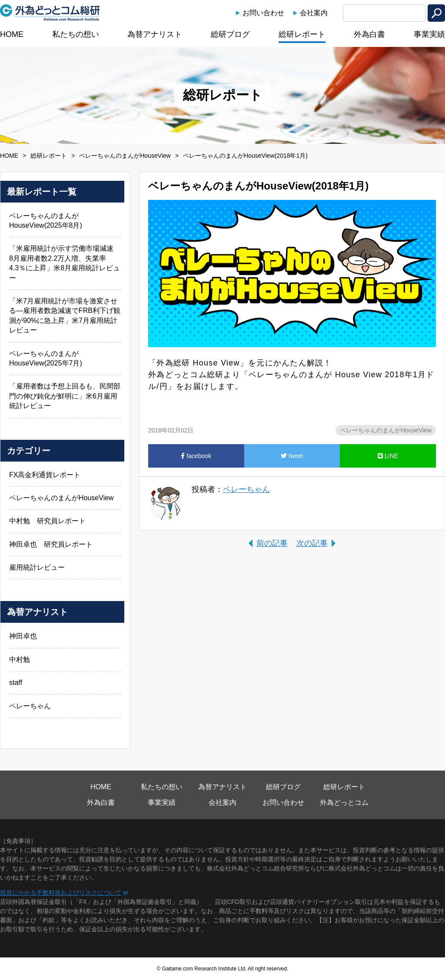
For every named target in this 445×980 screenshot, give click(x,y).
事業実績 (429, 34)
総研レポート (302, 34)
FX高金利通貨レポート (45, 475)
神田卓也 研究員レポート (51, 544)
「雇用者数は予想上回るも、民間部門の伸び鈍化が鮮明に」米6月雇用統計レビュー (65, 396)
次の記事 (312, 543)
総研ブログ (230, 34)
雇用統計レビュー (37, 567)
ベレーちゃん (246, 489)
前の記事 (272, 543)
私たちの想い (76, 34)
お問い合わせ (263, 13)
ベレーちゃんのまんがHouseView (125, 156)
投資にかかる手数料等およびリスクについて (61, 893)
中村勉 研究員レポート (47, 521)
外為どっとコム (344, 802)
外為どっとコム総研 (50, 13)
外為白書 (369, 34)
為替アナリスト (155, 34)
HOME (12, 34)
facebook (196, 456)
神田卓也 (23, 636)
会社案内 (314, 13)
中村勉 (20, 659)
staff (16, 683)
